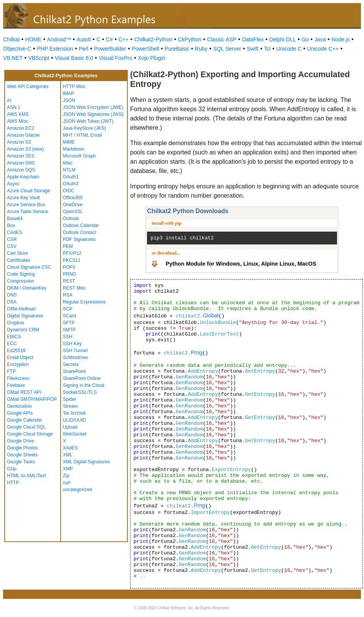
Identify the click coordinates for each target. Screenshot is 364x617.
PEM (68, 246)
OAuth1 (71, 177)
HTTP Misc (74, 86)
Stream (70, 406)
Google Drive (20, 441)
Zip (66, 476)
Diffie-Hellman (21, 309)
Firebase (16, 385)
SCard (69, 316)
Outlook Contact (80, 232)
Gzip (12, 469)
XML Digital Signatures (86, 462)
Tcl (267, 49)
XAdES (70, 448)
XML (68, 455)
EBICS (14, 337)
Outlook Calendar (81, 225)
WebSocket (75, 434)
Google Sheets (22, 455)
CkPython (190, 39)
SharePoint (74, 371)
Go (305, 39)
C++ (124, 39)
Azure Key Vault (23, 198)
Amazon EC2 (21, 128)
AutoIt (84, 39)
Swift (252, 49)
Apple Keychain (23, 177)
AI (9, 100)
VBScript (39, 58)
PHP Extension (55, 49)
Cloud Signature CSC (29, 267)
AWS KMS (18, 114)
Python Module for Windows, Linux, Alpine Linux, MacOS (241, 264)
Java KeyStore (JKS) (84, 128)
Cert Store (18, 253)
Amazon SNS (21, 163)
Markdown (74, 149)
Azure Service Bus (26, 205)
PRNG (70, 274)
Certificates (19, 260)
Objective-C (17, 49)
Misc (68, 163)
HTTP (13, 483)
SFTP (69, 323)
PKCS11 (72, 260)
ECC (12, 344)
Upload (70, 427)
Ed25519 (16, 351)
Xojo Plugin (152, 58)
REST (69, 281)
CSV (12, 246)
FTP (11, 371)
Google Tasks (21, 462)
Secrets (71, 364)
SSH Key (72, 344)
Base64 (15, 219)
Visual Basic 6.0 (74, 58)
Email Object (20, 358)
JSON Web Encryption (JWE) (93, 107)
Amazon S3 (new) (25, 149)
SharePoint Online (82, 378)
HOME (33, 39)
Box (11, 225)
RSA (68, 295)
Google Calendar (25, 420)
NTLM (69, 170)
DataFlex (253, 39)
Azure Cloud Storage (28, 191)
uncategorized (77, 490)
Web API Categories (28, 86)
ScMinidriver (76, 358)
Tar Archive (74, 413)
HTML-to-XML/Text (26, 476)
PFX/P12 (72, 253)
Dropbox (16, 323)
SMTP (69, 330)
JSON (69, 100)
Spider (70, 399)
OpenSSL (73, 212)
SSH (68, 337)
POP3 (69, 267)
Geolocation (19, 406)
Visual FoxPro (116, 58)
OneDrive (73, 205)
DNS (12, 295)
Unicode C (289, 49)
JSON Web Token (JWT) (88, 121)
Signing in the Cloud (84, 385)
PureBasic (177, 49)
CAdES (14, 232)
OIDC (69, 191)
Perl (84, 49)
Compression (21, 281)
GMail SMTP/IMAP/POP (32, 399)
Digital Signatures (25, 316)
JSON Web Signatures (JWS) (93, 114)
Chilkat (11, 39)
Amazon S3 (19, 142)
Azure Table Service (28, 212)
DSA (12, 302)
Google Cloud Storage (30, 434)
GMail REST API (24, 392)
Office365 (73, 198)
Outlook (71, 219)
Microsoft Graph (79, 156)
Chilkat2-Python (153, 39)
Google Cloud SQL (26, 427)
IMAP (69, 93)
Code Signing (21, 274)
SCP (68, 309)
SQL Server (227, 49)
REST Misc (74, 288)
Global (210, 315)
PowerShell (145, 49)
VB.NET (13, 58)
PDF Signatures (79, 239)
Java (320, 39)
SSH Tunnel (75, 351)
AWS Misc (18, 121)
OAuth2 (71, 184)
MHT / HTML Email (82, 135)
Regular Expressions (84, 302)
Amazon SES (21, 156)
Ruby (201, 49)
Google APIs (20, 413)
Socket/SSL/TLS (80, 392)
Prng (196, 353)
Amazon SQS (21, 170)
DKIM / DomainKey (27, 288)
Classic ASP (222, 39)
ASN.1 (14, 107)
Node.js (341, 39)
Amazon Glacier (23, 135)
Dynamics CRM (23, 330)
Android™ (59, 39)
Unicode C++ (323, 49)
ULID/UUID (74, 420)
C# (109, 39)
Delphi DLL (282, 39)
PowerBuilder (110, 49)
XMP (68, 469)
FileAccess (18, 378)
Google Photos (22, 448)
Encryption (18, 364)
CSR (12, 239)
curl (67, 483)
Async (13, 184)
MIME (69, 142)
